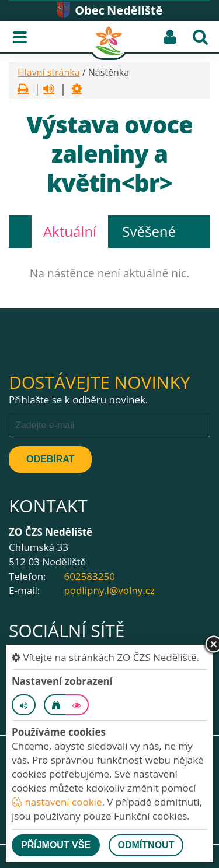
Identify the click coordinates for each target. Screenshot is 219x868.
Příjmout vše (56, 845)
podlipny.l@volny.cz (109, 590)
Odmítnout (146, 845)
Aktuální (70, 231)
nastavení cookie (57, 802)
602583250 (89, 576)
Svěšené (149, 231)
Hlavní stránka (49, 72)
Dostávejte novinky (100, 382)
